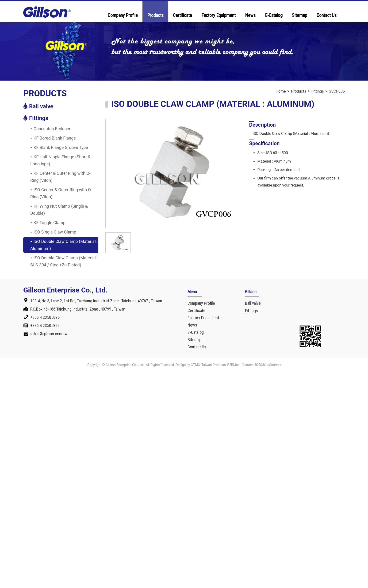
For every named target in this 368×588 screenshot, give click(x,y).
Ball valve (41, 106)
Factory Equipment (218, 15)
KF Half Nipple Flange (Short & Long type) (60, 160)
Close (5, 375)
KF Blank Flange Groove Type (61, 147)
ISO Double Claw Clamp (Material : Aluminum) (64, 245)
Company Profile (123, 15)
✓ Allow (8, 389)
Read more (12, 439)
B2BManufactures (240, 365)
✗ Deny (7, 396)
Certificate (182, 15)
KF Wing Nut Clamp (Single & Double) (59, 210)
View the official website (48, 439)
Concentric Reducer (52, 129)
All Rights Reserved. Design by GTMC (173, 365)
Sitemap (300, 15)
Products (155, 15)
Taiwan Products (214, 365)
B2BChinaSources (268, 365)
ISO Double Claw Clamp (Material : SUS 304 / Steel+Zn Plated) (64, 261)
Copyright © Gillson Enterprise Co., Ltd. (116, 365)
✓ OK (152, 584)
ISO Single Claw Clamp (55, 232)
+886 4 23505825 (45, 317)
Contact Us (327, 15)
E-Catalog (274, 15)
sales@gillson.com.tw (49, 334)
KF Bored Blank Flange (55, 138)
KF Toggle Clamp (50, 223)
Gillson (251, 292)
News (250, 15)
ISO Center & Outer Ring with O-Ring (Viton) (61, 193)
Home (281, 91)
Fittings (39, 118)
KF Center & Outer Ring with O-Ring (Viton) (60, 177)
